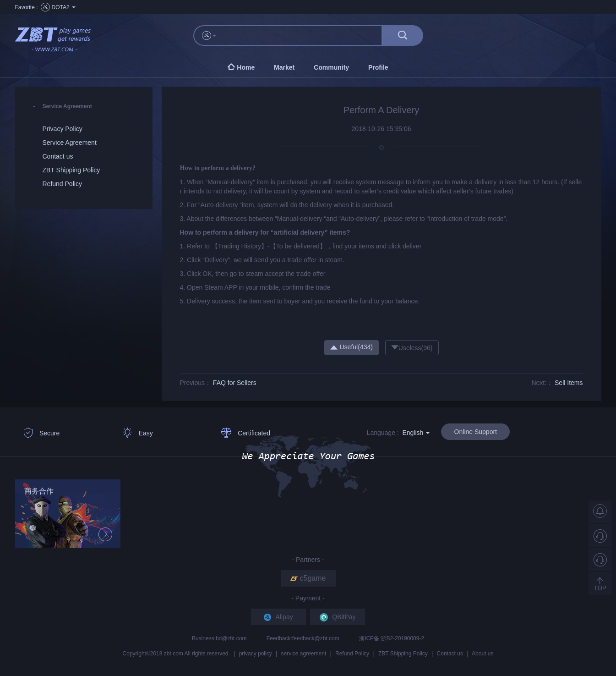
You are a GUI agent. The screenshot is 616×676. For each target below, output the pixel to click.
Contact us (450, 654)
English (416, 433)
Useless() (412, 348)
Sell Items (569, 383)
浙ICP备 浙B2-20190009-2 (392, 638)
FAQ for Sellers (235, 383)
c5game (308, 578)
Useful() (352, 347)
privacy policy (256, 654)
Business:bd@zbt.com (220, 638)
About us (482, 654)
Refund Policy (352, 654)
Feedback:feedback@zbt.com (304, 638)
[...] (303, 36)
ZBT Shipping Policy (403, 654)
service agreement (304, 654)
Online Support (476, 432)
